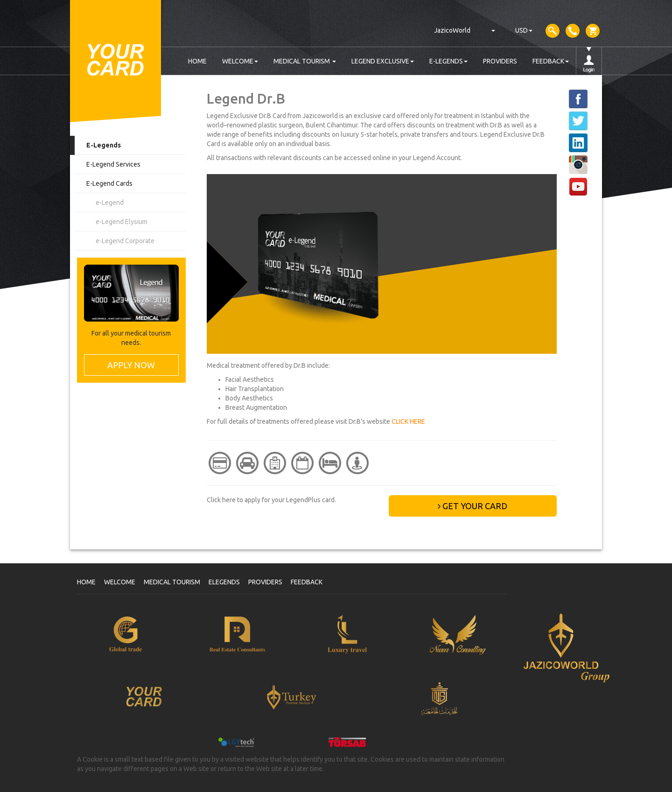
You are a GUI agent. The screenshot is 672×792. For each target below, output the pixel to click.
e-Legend (110, 203)
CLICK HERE (408, 421)
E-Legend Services (113, 164)
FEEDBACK (551, 61)
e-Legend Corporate (125, 241)
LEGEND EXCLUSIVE (383, 61)
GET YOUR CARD (472, 506)
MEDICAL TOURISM (305, 61)
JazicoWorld (452, 30)
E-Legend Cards (109, 183)
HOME (197, 61)
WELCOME (240, 61)
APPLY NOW (131, 365)
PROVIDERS (500, 61)
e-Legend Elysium (122, 222)
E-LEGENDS (448, 61)
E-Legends (104, 145)
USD (524, 30)
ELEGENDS (224, 582)
